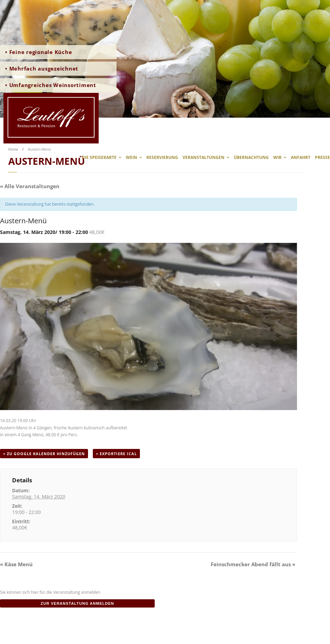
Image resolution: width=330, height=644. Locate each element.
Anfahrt (301, 157)
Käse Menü (16, 564)
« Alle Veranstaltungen (30, 186)
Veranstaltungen (203, 157)
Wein (131, 157)
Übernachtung (251, 157)
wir (277, 157)
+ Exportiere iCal (116, 454)
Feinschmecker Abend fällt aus (253, 564)
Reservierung (162, 157)
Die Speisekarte (99, 157)
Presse (322, 157)
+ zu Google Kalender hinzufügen (44, 454)
